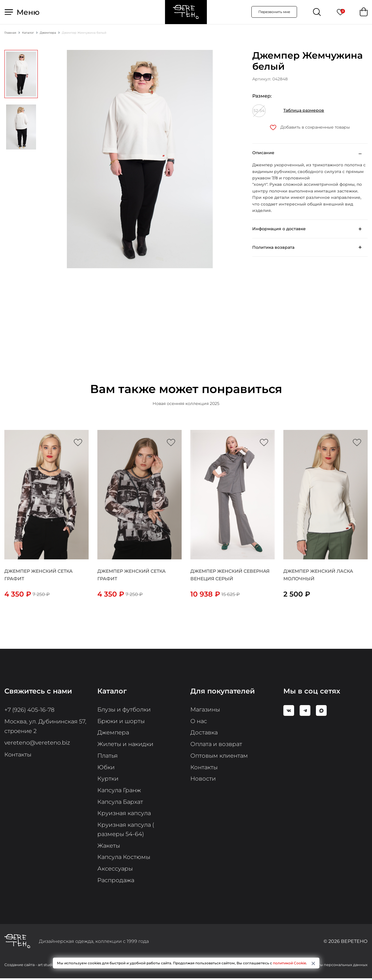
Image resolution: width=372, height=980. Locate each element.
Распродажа (116, 882)
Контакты (18, 754)
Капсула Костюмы (124, 859)
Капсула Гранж (120, 791)
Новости (203, 780)
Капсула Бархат (121, 803)
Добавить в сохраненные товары (310, 127)
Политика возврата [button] (273, 248)
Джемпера (113, 733)
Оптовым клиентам (219, 756)
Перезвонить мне (274, 12)
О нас (199, 722)
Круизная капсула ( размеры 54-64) (126, 831)
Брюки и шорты (121, 722)
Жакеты (109, 847)
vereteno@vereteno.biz (38, 743)
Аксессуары (115, 870)
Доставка (204, 733)
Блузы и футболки (124, 710)
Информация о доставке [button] (279, 229)
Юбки (106, 768)
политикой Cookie (289, 963)
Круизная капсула (125, 815)
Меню (22, 12)
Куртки (108, 780)
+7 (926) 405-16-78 (30, 710)
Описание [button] (263, 153)
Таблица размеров (304, 111)
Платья (108, 756)
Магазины (206, 710)
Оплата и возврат (217, 745)
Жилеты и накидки (126, 745)
